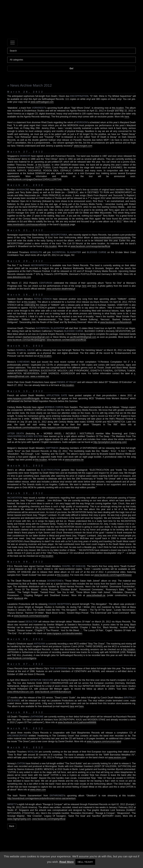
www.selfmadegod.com (42, 102)
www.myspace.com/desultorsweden (65, 633)
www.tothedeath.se (96, 595)
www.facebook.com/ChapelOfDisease (113, 575)
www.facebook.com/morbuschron (24, 428)
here (127, 117)
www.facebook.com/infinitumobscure (53, 692)
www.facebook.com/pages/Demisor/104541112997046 (34, 179)
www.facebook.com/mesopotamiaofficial (90, 246)
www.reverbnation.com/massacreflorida (27, 225)
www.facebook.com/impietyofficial (49, 819)
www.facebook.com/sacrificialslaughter (26, 340)
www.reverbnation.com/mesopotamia (112, 238)
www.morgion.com (83, 146)
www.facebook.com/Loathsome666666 (77, 722)
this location (118, 108)
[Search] (71, 51)
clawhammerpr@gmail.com (36, 337)
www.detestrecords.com (19, 277)
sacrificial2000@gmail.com (83, 337)
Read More (67, 862)
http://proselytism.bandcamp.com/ (110, 442)
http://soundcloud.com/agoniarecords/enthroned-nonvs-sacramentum (41, 798)
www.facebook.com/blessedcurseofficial (66, 340)
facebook (65, 225)
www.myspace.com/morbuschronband (60, 428)
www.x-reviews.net (40, 376)
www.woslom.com (117, 758)
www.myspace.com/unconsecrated (104, 741)
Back (12, 826)
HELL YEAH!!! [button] (85, 862)
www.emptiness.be (74, 460)
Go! (72, 68)
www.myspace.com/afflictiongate (23, 398)
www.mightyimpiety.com (19, 819)
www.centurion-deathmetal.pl (61, 289)
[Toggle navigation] (12, 43)
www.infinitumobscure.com (20, 692)
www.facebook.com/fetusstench (116, 322)
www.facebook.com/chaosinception (31, 616)
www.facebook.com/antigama (22, 658)
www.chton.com (38, 790)
